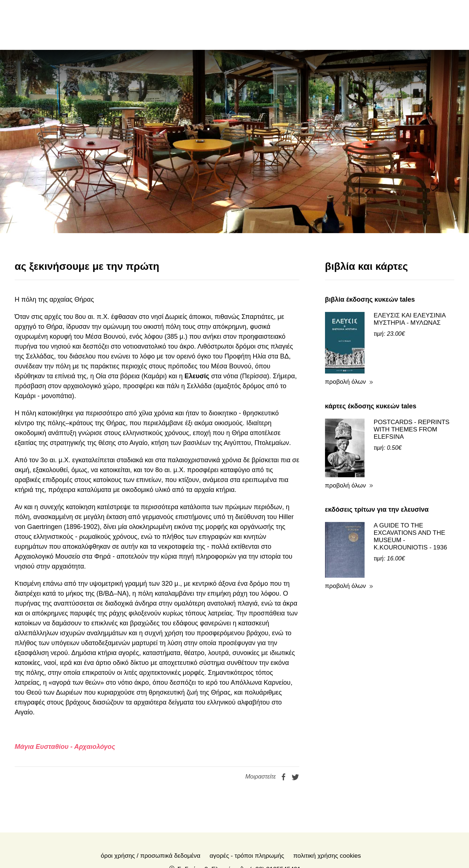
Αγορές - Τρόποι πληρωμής (247, 856)
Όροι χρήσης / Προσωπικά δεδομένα (151, 856)
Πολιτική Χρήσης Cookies (327, 856)
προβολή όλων (346, 382)
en (398, 25)
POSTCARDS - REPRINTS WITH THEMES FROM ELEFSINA (412, 429)
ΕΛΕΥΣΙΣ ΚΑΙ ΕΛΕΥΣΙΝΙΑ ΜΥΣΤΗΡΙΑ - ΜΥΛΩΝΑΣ (410, 319)
